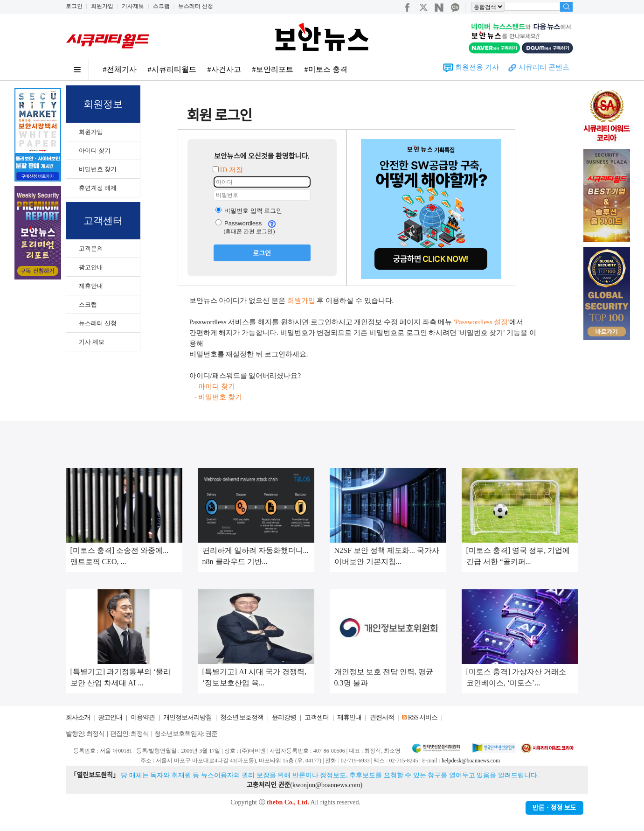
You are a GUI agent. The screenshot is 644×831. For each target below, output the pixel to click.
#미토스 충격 (326, 69)
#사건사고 (224, 69)
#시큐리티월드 (172, 69)
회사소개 (78, 717)
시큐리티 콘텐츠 (544, 67)
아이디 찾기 (95, 150)
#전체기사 (120, 69)
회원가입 (102, 6)
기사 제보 (92, 342)
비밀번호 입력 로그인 (249, 211)
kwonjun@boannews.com (326, 785)
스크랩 (161, 6)
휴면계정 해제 (98, 188)
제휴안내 (91, 286)
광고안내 (91, 267)
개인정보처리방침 (187, 717)
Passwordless (239, 223)
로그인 (74, 6)
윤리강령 (284, 717)
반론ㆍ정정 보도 (554, 808)
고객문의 (91, 248)
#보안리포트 (273, 69)
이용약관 (143, 717)
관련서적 (382, 717)
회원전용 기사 (477, 67)
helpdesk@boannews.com (471, 761)
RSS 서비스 (423, 717)
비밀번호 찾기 (98, 169)
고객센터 (317, 717)
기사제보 (133, 6)
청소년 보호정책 (242, 717)
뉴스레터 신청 (196, 6)
